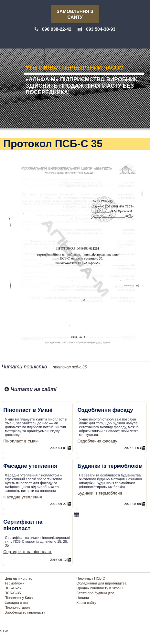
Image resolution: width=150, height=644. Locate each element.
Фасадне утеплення (22, 497)
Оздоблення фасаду (97, 441)
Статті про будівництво (96, 593)
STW (4, 631)
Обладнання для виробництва (102, 583)
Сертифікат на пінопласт (27, 552)
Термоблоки (14, 583)
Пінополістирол (17, 607)
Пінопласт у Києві (19, 598)
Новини (83, 598)
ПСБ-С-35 (13, 593)
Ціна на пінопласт (19, 578)
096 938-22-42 (57, 29)
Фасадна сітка (16, 603)
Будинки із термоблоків (100, 493)
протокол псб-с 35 (70, 367)
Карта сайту (86, 603)
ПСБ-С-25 (13, 588)
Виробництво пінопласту (25, 612)
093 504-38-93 (101, 29)
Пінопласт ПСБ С (91, 578)
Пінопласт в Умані (21, 441)
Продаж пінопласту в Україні (100, 588)
